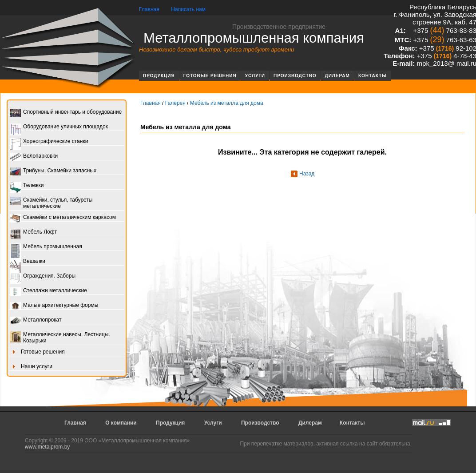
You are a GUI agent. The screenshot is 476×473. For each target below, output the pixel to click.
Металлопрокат (36, 320)
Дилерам (337, 76)
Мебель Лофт (33, 233)
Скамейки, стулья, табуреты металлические (51, 203)
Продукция (159, 76)
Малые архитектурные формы (54, 306)
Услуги (255, 76)
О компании (121, 423)
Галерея (175, 103)
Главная (149, 9)
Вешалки (28, 262)
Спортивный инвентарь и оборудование (66, 113)
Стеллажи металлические (48, 291)
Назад (307, 174)
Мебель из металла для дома (227, 103)
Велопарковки (34, 157)
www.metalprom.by (47, 447)
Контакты (373, 76)
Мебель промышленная (46, 247)
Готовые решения (210, 76)
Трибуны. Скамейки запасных (53, 171)
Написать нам (188, 9)
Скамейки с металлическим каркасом (63, 218)
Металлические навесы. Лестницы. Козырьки (60, 338)
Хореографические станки (49, 142)
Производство (295, 76)
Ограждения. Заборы (43, 276)
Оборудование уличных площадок (59, 127)
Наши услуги (31, 367)
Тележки (27, 186)
